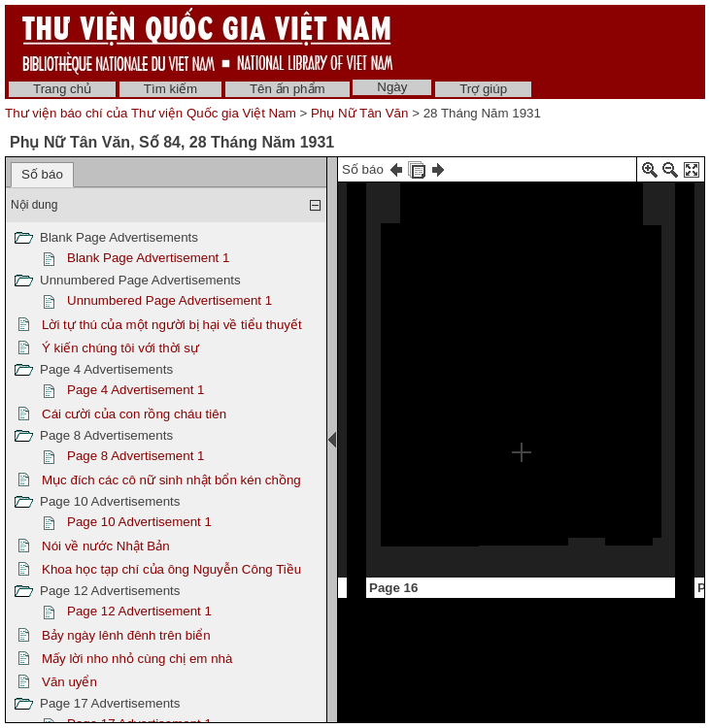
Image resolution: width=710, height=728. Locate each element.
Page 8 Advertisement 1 (136, 456)
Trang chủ (62, 89)
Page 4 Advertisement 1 (136, 390)
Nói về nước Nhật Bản (106, 546)
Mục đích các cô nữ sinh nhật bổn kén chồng (171, 480)
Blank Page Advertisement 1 (148, 258)
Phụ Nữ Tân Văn (359, 113)
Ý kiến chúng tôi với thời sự (120, 348)
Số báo (42, 174)
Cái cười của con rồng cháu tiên (134, 414)
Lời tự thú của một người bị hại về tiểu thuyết (172, 325)
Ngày (392, 87)
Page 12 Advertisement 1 (139, 611)
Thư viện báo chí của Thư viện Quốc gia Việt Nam (151, 113)
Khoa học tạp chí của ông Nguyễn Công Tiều (171, 569)
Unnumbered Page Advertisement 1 (169, 300)
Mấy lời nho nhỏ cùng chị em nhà (137, 659)
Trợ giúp (483, 89)
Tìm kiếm (170, 89)
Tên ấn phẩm (287, 89)
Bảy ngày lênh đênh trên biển (126, 635)
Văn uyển (69, 682)
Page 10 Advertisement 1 (139, 522)
